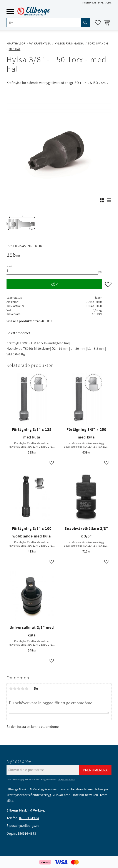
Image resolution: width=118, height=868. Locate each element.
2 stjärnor (15, 689)
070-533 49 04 (29, 818)
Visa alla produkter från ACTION (30, 321)
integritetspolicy (66, 780)
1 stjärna (11, 689)
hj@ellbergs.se (28, 826)
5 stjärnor (27, 689)
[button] (10, 11)
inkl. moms (105, 3)
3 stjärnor (19, 689)
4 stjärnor (23, 689)
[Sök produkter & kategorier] (44, 23)
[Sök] (85, 23)
